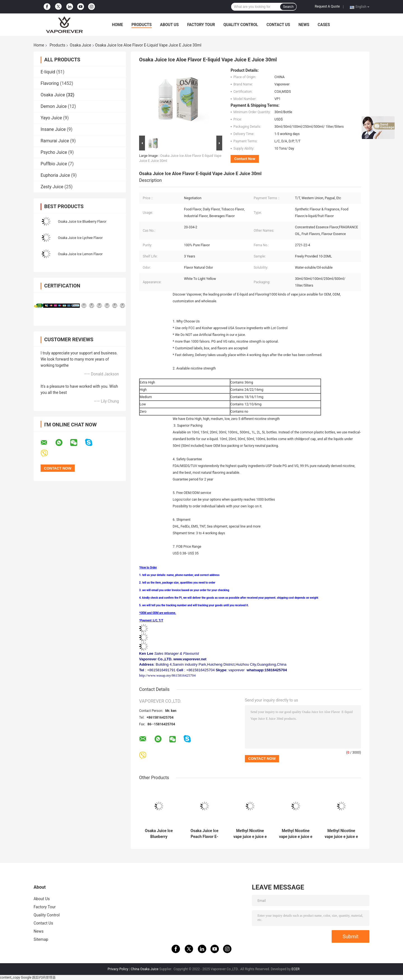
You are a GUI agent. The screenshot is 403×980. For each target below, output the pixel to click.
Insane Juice (53, 129)
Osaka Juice (80, 45)
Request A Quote (327, 6)
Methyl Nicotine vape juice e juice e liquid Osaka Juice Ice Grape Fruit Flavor (250, 834)
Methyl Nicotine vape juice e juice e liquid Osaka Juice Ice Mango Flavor (341, 834)
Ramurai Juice (55, 141)
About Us (169, 25)
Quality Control (241, 25)
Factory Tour (201, 25)
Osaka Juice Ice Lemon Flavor (80, 254)
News (304, 25)
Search (288, 7)
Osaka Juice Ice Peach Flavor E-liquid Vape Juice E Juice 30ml (204, 834)
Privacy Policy (118, 969)
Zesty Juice (52, 187)
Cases (324, 25)
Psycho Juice (54, 152)
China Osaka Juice (145, 969)
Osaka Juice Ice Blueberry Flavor (82, 222)
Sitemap (41, 939)
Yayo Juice (51, 118)
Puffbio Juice (54, 164)
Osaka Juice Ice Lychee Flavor (80, 238)
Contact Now (245, 159)
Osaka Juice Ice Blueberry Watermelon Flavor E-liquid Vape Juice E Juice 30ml (159, 834)
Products (142, 25)
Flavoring (50, 83)
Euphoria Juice (55, 175)
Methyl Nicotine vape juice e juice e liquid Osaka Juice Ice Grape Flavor (296, 834)
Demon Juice (54, 106)
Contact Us (278, 25)
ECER (296, 969)
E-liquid (48, 72)
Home (118, 25)
